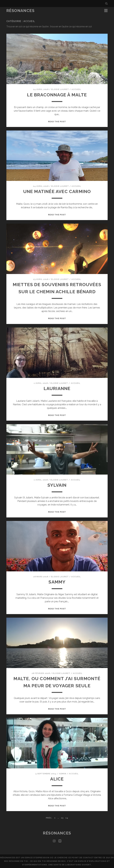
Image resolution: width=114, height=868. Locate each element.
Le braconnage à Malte (57, 95)
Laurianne (57, 388)
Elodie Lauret (60, 89)
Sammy (57, 582)
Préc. (49, 818)
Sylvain (57, 485)
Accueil (76, 89)
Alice (57, 779)
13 (62, 818)
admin (63, 774)
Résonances (20, 11)
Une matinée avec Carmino (57, 191)
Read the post (57, 122)
